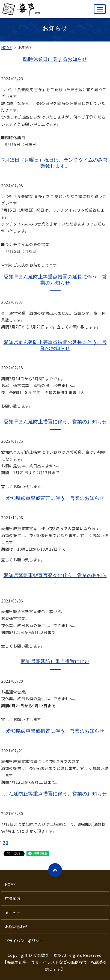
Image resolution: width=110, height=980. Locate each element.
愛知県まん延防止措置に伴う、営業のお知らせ (55, 422)
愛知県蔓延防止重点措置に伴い (55, 661)
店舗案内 (13, 898)
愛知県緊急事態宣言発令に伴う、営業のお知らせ (55, 578)
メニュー (13, 913)
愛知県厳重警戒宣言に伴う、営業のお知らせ (55, 498)
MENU (100, 11)
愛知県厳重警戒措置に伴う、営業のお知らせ (55, 731)
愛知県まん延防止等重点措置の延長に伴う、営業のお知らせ (55, 280)
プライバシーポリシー (24, 941)
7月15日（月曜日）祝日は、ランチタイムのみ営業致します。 (55, 163)
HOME (7, 47)
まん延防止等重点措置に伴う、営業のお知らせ (55, 794)
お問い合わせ (16, 926)
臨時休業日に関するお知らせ (55, 59)
